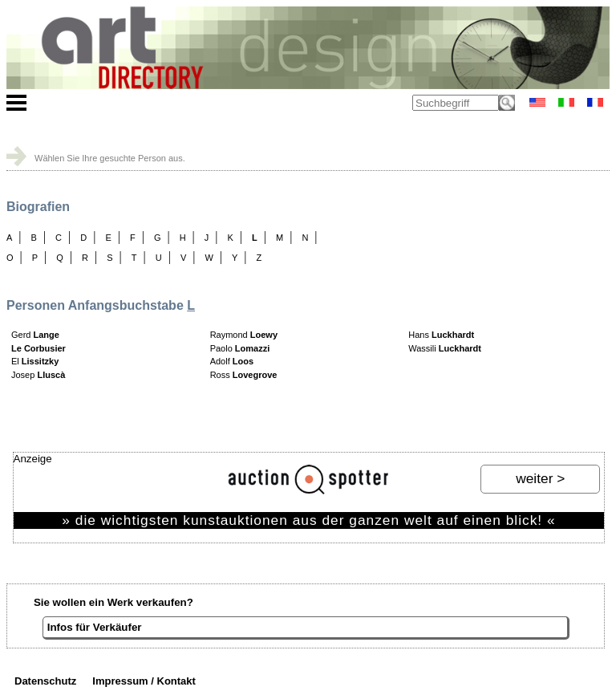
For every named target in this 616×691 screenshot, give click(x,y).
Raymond (244, 335)
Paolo (240, 348)
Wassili (445, 348)
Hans (441, 335)
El (35, 361)
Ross (244, 375)
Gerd (35, 335)
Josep (38, 375)
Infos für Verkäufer (95, 627)
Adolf (232, 361)
